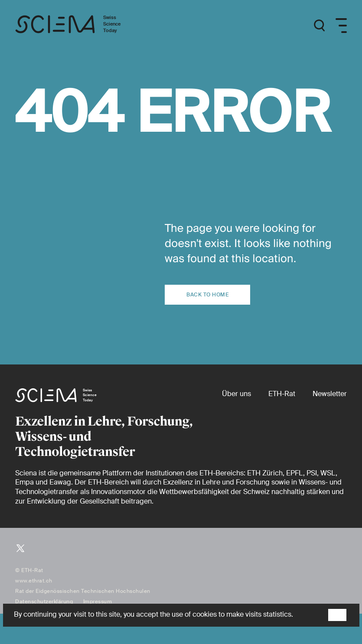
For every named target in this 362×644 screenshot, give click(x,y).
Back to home (207, 295)
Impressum (98, 602)
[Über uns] (236, 394)
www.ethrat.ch (34, 581)
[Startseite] (77, 26)
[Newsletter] (330, 394)
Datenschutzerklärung (44, 602)
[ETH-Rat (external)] (282, 394)
